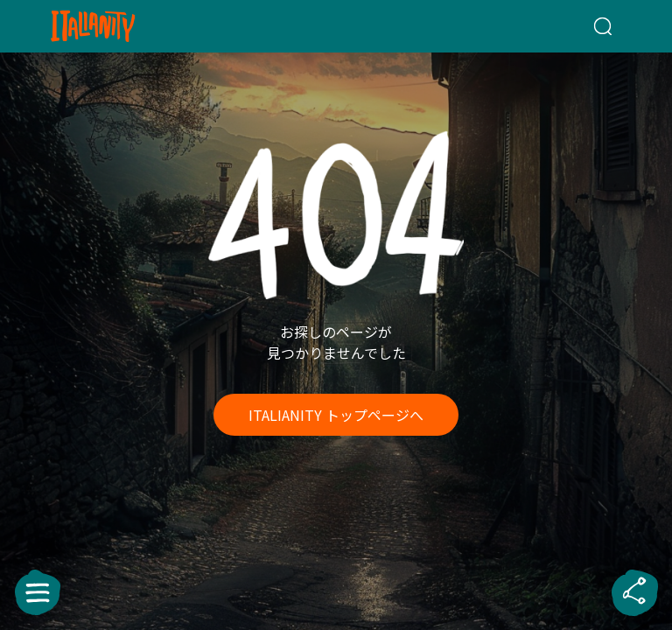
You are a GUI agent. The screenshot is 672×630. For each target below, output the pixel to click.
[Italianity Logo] (121, 26)
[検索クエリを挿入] (582, 26)
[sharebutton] (634, 592)
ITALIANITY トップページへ (336, 415)
